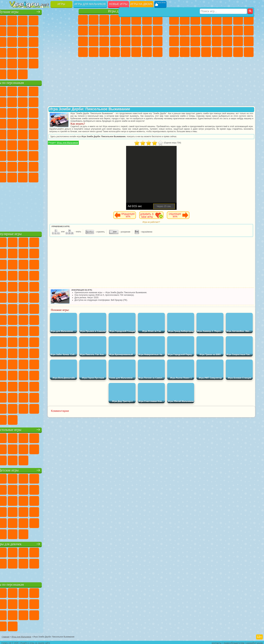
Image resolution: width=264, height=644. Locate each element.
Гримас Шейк (46, 177)
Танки (206, 20)
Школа (57, 63)
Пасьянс (46, 41)
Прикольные (25, 52)
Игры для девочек (121, 11)
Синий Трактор (14, 145)
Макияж (126, 41)
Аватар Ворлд (46, 166)
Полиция (174, 41)
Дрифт (249, 41)
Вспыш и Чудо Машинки (14, 123)
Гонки (227, 31)
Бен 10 (238, 41)
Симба (57, 166)
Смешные (57, 31)
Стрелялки (206, 52)
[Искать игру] (224, 4)
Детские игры (42, 470)
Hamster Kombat (57, 177)
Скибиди (36, 177)
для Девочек (25, 20)
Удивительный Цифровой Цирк (68, 177)
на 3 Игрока (25, 63)
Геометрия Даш (36, 31)
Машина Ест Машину (217, 41)
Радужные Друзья (25, 166)
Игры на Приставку (57, 74)
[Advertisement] (42, 206)
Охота (249, 52)
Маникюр (104, 41)
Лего (68, 102)
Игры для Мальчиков (95, 145)
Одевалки (115, 31)
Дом (147, 52)
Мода (147, 41)
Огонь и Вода (104, 20)
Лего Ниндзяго (57, 91)
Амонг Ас (46, 145)
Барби (115, 20)
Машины (249, 20)
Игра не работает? (165, 225)
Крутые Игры (46, 63)
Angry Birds (25, 112)
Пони (83, 20)
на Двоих (57, 20)
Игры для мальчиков (90, 4)
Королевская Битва (227, 20)
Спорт (46, 31)
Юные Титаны (68, 134)
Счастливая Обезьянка (46, 134)
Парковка (174, 20)
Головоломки (14, 63)
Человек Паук (68, 123)
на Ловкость (68, 20)
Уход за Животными (136, 52)
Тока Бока (36, 166)
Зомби (217, 20)
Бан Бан (25, 177)
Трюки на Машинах (57, 52)
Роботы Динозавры (185, 41)
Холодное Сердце (94, 31)
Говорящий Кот (46, 91)
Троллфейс (36, 102)
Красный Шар (25, 102)
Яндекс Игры (14, 31)
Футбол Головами (25, 74)
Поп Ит (25, 31)
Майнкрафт (238, 20)
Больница (94, 41)
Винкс (115, 52)
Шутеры (185, 52)
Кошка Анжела (83, 31)
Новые (14, 20)
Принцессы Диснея (136, 41)
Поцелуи (136, 31)
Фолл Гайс (25, 145)
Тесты (126, 20)
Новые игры (118, 4)
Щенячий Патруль (36, 91)
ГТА (227, 41)
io (68, 31)
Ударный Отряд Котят (46, 123)
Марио (57, 123)
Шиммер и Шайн (36, 134)
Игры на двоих (142, 4)
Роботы (249, 31)
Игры (61, 4)
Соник (25, 123)
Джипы (227, 52)
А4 (14, 155)
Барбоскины (36, 123)
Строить (46, 74)
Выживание (195, 41)
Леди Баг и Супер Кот (46, 102)
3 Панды (57, 112)
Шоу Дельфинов (46, 112)
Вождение (14, 74)
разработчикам (255, 642)
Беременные (158, 31)
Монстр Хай (136, 20)
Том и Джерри (57, 134)
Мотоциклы (185, 31)
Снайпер (238, 31)
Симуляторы (36, 20)
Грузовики (206, 31)
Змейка (68, 52)
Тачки (68, 112)
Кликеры (36, 41)
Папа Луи (147, 31)
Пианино (104, 52)
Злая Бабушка (57, 102)
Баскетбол (68, 63)
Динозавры (14, 52)
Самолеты (217, 52)
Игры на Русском (57, 41)
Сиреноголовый (36, 145)
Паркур (238, 52)
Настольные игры (42, 429)
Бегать (195, 52)
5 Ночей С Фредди (68, 91)
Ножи (68, 41)
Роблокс (57, 155)
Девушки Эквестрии (94, 20)
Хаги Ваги (46, 155)
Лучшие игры (42, 11)
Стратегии (195, 20)
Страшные (14, 41)
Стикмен (195, 31)
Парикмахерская (126, 31)
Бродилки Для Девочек (147, 20)
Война (36, 74)
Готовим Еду (126, 52)
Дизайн (83, 52)
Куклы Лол (158, 52)
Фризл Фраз (14, 134)
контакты (217, 642)
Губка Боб (25, 91)
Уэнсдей (14, 177)
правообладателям (234, 642)
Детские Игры (46, 20)
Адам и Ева (25, 134)
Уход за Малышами (158, 41)
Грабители (206, 41)
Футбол (185, 20)
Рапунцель (83, 41)
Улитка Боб (14, 102)
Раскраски (158, 20)
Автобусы (174, 52)
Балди (25, 155)
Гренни (36, 155)
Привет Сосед (14, 166)
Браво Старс (57, 145)
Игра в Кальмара (68, 145)
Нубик (68, 155)
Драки (217, 31)
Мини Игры (36, 52)
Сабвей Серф (14, 112)
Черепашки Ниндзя (174, 31)
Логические (25, 41)
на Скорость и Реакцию (46, 52)
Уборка (94, 52)
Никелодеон (36, 63)
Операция (115, 41)
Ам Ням (36, 112)
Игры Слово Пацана (68, 166)
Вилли (14, 91)
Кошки (104, 31)
